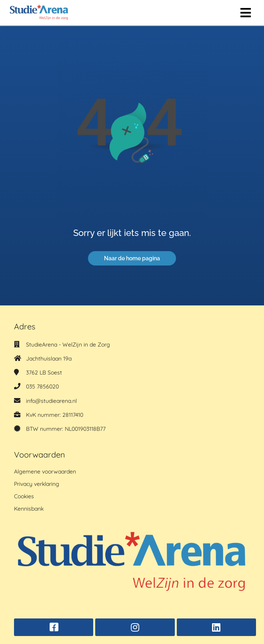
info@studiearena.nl (51, 401)
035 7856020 (42, 386)
